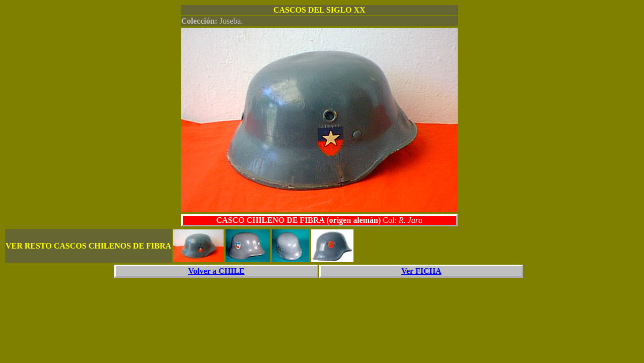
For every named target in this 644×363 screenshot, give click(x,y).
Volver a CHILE (217, 271)
